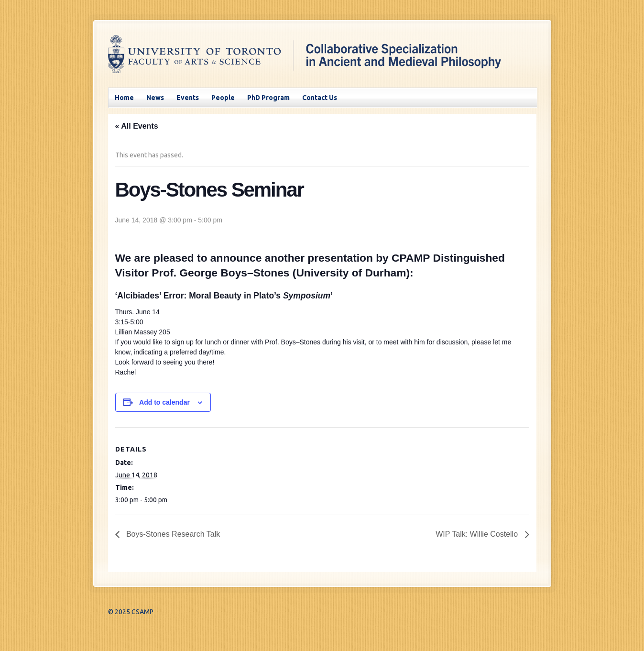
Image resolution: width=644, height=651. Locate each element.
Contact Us (320, 98)
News (155, 98)
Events (188, 98)
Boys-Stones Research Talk (172, 534)
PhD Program (268, 98)
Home (124, 98)
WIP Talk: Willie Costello (478, 534)
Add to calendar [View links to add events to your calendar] (164, 402)
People (223, 98)
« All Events (137, 126)
